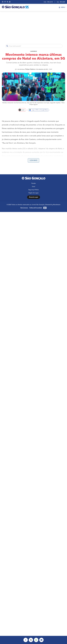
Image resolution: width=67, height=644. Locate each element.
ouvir (22, 110)
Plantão (34, 183)
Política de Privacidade (36, 208)
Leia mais (33, 160)
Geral (33, 187)
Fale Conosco (24, 208)
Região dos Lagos (34, 193)
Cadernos (33, 51)
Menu (62, 7)
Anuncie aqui (34, 197)
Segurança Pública (33, 190)
